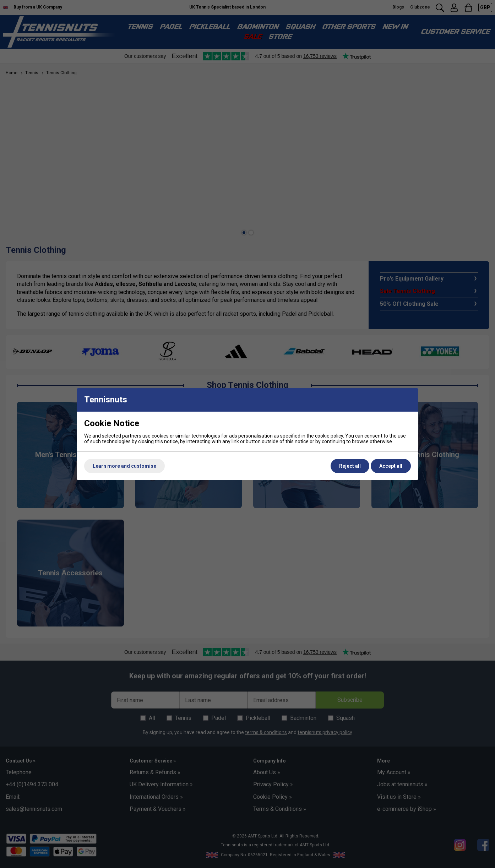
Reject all (350, 466)
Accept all (391, 466)
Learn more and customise (124, 466)
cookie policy (329, 436)
